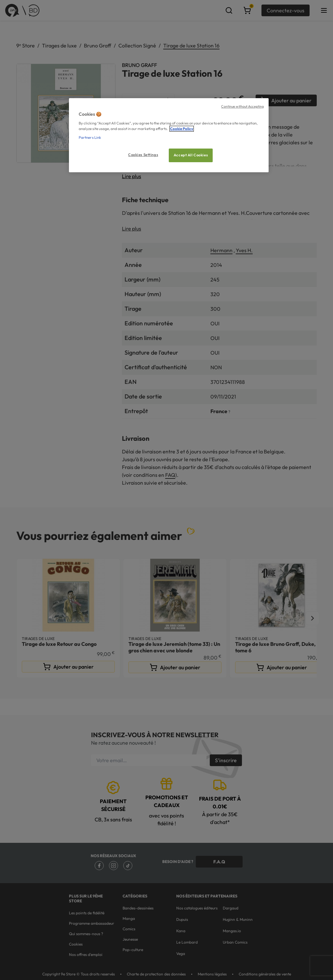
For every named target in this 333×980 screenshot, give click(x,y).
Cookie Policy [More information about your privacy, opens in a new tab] (182, 129)
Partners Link (90, 137)
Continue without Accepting (242, 106)
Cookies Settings (143, 155)
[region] (169, 135)
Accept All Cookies (191, 155)
